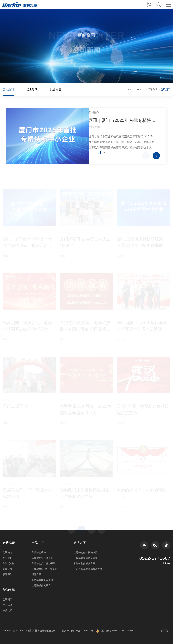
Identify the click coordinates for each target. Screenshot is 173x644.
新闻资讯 (136, 90)
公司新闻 (25, 89)
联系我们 (165, 631)
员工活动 (48, 89)
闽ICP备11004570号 (82, 631)
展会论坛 (72, 89)
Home (124, 90)
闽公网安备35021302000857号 (116, 631)
